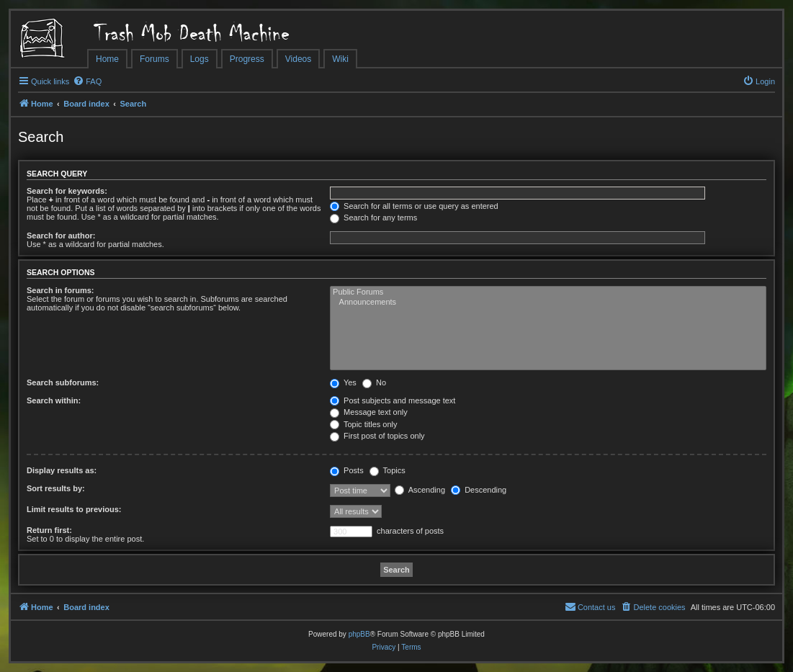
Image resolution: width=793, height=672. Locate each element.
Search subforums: (63, 382)
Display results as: (62, 470)
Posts (347, 470)
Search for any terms (373, 218)
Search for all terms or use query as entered (414, 206)
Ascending (420, 490)
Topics (387, 470)
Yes (343, 382)
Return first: (49, 530)
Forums (154, 59)
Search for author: (61, 236)
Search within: (54, 400)
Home (107, 59)
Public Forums (548, 292)
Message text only (369, 412)
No (374, 382)
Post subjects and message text (393, 400)
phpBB (359, 634)
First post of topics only (377, 436)
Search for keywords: (67, 191)
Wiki (340, 59)
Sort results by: (56, 488)
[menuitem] (87, 81)
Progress (247, 59)
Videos (298, 59)
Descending (479, 490)
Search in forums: (61, 290)
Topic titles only (363, 424)
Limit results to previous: (74, 509)
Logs (200, 59)
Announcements (548, 303)
